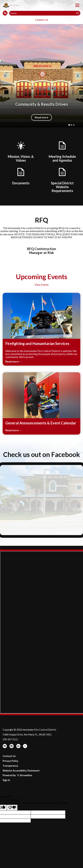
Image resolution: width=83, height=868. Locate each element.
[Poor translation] (12, 808)
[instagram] (12, 747)
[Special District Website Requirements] (62, 180)
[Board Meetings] (62, 151)
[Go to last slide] (5, 76)
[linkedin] (19, 747)
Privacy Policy (10, 761)
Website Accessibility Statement (21, 771)
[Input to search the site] (45, 13)
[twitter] (25, 747)
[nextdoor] (5, 747)
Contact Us (42, 20)
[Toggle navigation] (77, 5)
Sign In (6, 780)
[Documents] (21, 176)
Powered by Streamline (17, 775)
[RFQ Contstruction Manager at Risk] (42, 249)
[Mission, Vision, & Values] (21, 151)
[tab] (69, 125)
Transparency (10, 766)
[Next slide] (78, 76)
